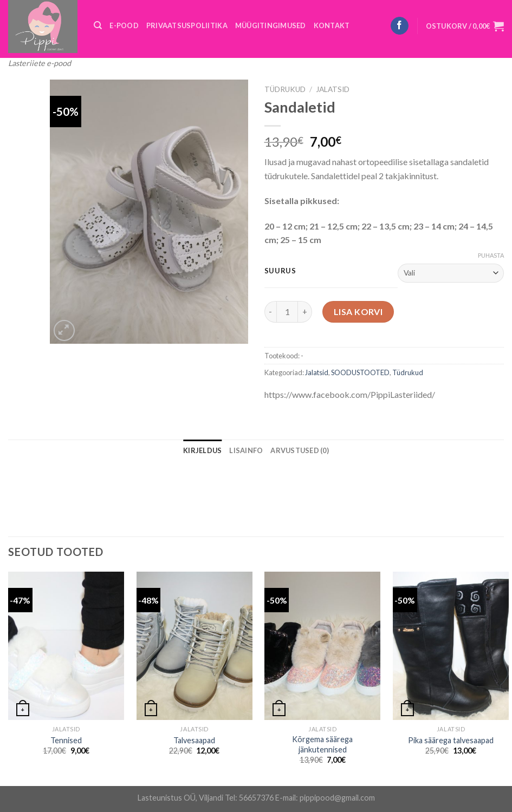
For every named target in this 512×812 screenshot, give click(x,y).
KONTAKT (332, 25)
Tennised (66, 740)
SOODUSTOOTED (360, 372)
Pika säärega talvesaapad (451, 740)
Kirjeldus (202, 450)
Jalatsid (333, 89)
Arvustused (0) (300, 450)
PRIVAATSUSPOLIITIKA (187, 25)
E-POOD (124, 25)
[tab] (202, 450)
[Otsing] (98, 25)
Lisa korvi (358, 312)
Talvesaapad (194, 740)
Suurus (280, 271)
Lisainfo (246, 450)
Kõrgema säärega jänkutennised (322, 744)
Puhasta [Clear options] (491, 255)
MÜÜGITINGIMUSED (271, 25)
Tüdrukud (285, 89)
